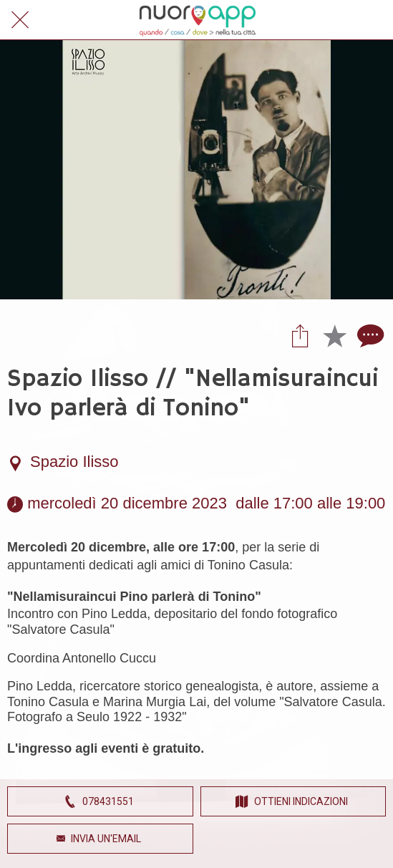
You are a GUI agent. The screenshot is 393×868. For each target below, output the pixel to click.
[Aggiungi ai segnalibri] (334, 335)
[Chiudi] (20, 20)
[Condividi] (300, 335)
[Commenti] (369, 335)
